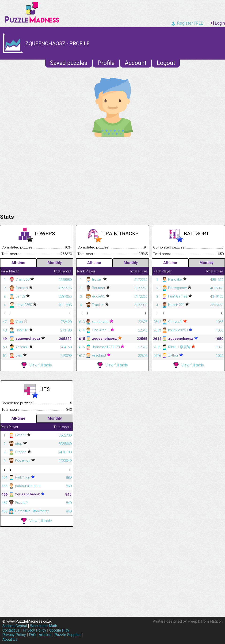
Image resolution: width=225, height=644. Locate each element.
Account (136, 63)
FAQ (32, 635)
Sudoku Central (15, 626)
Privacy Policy (34, 630)
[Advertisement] (112, 174)
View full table (36, 365)
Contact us (11, 630)
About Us (10, 639)
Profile (106, 63)
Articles (45, 635)
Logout (166, 63)
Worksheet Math (44, 626)
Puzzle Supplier (68, 635)
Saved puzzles (69, 63)
